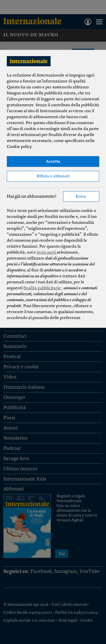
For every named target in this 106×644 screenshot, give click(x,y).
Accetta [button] (53, 162)
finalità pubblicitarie (43, 288)
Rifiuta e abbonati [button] (53, 176)
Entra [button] (81, 197)
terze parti (47, 253)
